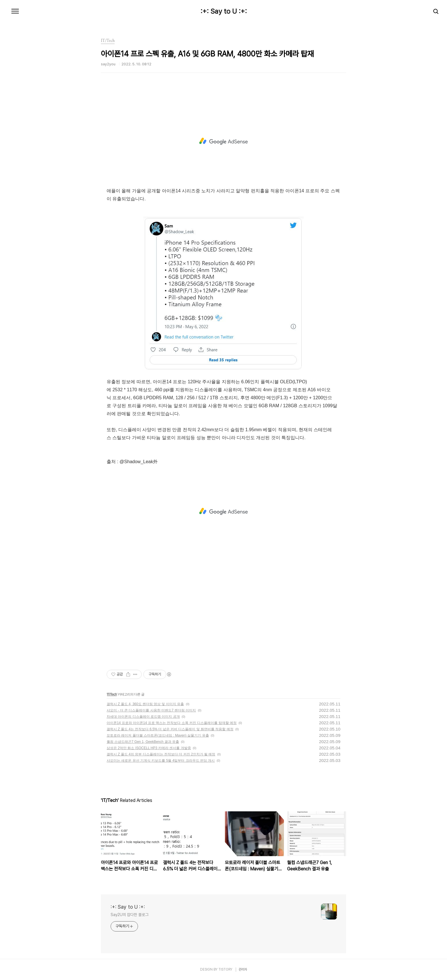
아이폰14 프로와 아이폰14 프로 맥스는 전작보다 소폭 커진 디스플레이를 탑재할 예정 (172, 723)
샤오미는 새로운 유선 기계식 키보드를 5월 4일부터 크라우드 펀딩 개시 (161, 761)
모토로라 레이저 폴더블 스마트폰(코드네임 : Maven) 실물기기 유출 (158, 735)
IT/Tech (112, 694)
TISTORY (225, 969)
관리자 (243, 969)
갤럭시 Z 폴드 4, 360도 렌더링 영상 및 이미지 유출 (145, 704)
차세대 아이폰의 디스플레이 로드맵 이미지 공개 (143, 717)
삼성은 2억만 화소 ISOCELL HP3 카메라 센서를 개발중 (149, 748)
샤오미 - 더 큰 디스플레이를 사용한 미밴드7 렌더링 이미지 (151, 710)
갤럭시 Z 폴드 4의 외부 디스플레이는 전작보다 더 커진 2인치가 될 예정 (161, 754)
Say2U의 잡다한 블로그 (130, 915)
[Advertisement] (223, 141)
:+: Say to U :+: (224, 11)
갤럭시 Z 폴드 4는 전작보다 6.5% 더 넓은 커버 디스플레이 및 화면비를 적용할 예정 (170, 729)
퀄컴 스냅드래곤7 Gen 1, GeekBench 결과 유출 (143, 742)
